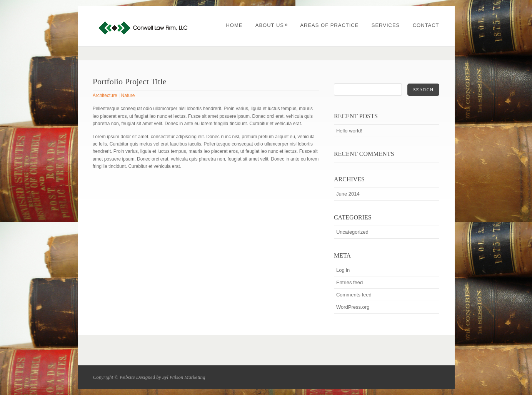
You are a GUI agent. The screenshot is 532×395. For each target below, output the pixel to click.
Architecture (105, 95)
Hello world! (349, 131)
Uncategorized (352, 232)
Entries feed (349, 282)
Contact (426, 25)
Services (386, 25)
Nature (128, 95)
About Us (272, 25)
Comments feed (354, 295)
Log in (343, 270)
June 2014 (348, 194)
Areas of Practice (329, 25)
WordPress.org (353, 307)
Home (234, 25)
